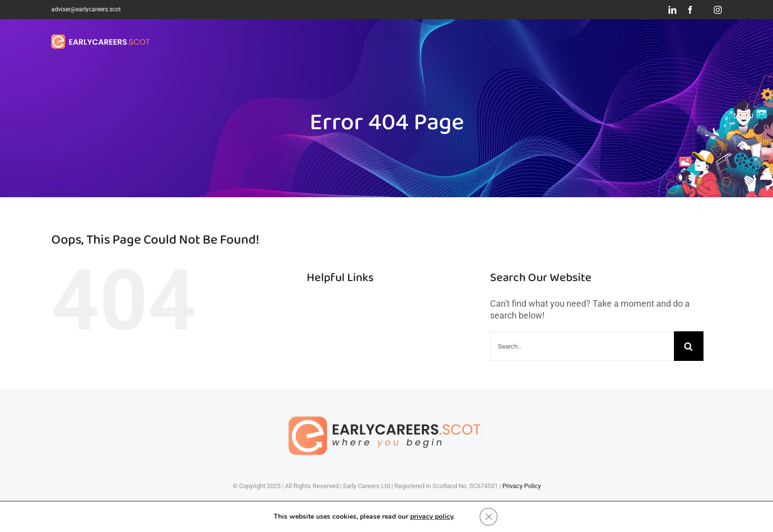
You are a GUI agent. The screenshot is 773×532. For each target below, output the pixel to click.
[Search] (689, 346)
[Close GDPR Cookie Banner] (489, 517)
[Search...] (582, 346)
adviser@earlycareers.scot (86, 9)
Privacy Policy (522, 486)
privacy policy (432, 516)
